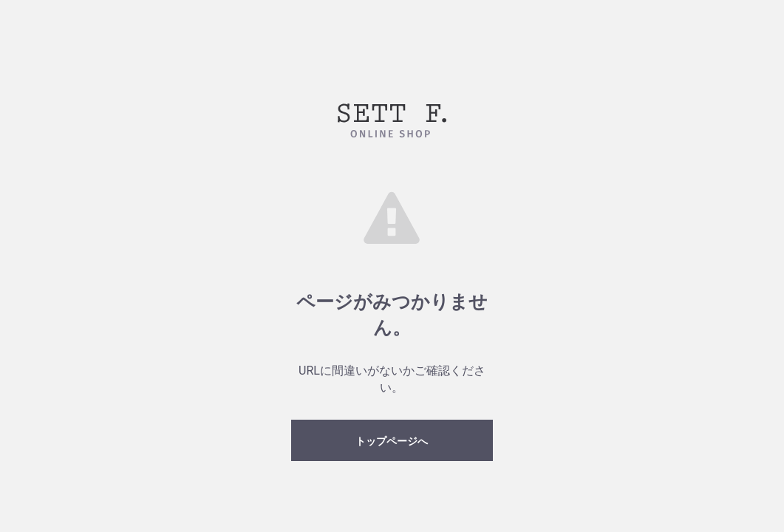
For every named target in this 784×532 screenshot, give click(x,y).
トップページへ (392, 441)
